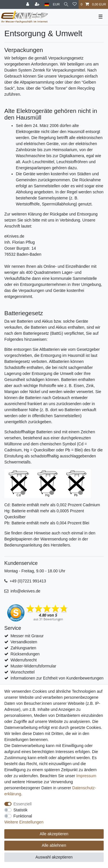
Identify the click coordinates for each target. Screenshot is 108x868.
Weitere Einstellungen (24, 822)
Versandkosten (24, 642)
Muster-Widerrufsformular (33, 666)
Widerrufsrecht (23, 660)
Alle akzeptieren (54, 834)
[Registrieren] (38, 4)
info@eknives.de (25, 591)
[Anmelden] (28, 4)
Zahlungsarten (23, 648)
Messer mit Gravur (27, 636)
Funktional (23, 816)
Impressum (86, 776)
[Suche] (66, 4)
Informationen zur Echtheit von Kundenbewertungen (57, 678)
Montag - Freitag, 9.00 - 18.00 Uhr (35, 571)
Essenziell (23, 804)
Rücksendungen (25, 654)
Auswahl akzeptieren (54, 857)
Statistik (21, 810)
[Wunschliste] (75, 4)
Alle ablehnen (54, 845)
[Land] (47, 4)
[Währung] (56, 4)
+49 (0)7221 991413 (28, 581)
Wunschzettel (22, 672)
